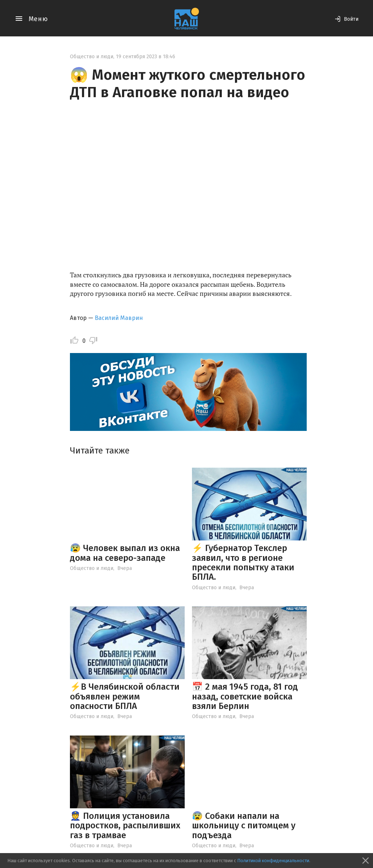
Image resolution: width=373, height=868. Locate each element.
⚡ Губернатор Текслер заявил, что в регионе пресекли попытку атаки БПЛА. (243, 562)
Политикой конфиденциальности (273, 861)
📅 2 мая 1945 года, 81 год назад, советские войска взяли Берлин (245, 696)
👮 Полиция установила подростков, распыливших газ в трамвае (125, 826)
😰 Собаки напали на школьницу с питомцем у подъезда (244, 826)
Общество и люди (92, 57)
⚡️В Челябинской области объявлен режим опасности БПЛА (125, 696)
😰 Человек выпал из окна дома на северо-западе (125, 553)
